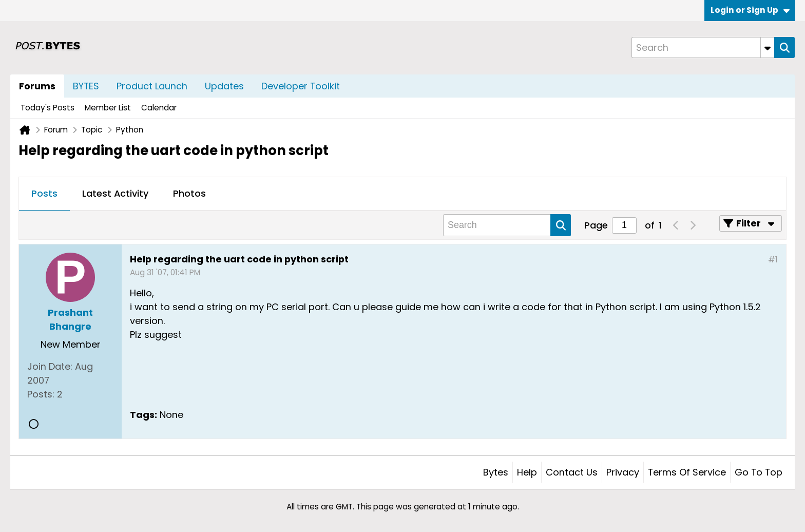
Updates (224, 86)
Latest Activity (115, 193)
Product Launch (152, 86)
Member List (108, 108)
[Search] (703, 47)
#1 (773, 260)
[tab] (44, 194)
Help (527, 472)
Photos (189, 193)
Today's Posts (47, 108)
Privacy (623, 472)
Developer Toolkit (301, 86)
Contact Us (572, 472)
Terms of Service (687, 472)
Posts (44, 193)
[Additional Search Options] (768, 47)
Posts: (41, 394)
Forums (37, 86)
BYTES (86, 86)
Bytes (496, 472)
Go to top (759, 472)
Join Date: (50, 366)
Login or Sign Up (750, 10)
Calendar (159, 108)
